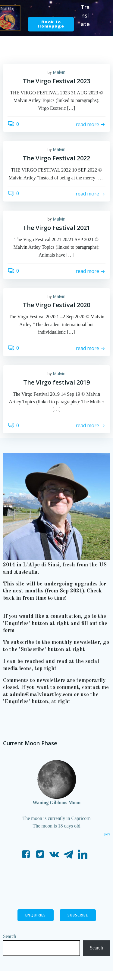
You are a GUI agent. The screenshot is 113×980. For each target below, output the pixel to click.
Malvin (59, 72)
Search (10, 936)
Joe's (107, 834)
